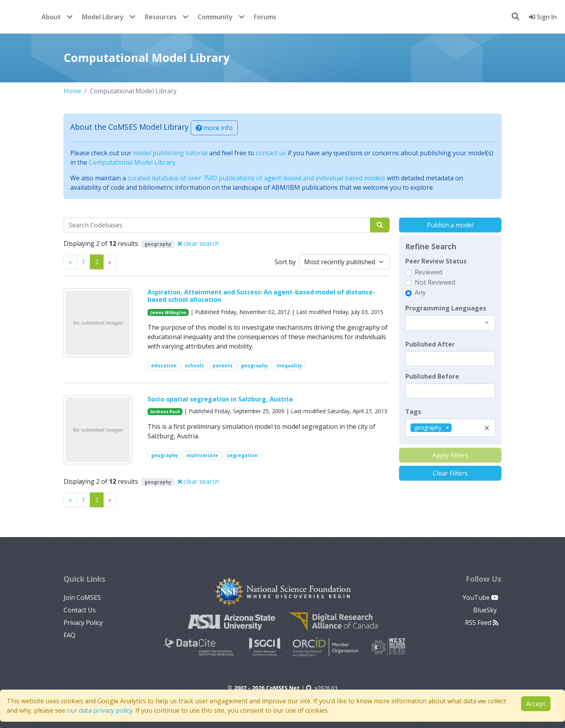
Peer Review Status (436, 261)
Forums (265, 17)
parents (223, 366)
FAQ (69, 635)
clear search (198, 243)
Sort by (285, 262)
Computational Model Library (132, 162)
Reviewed (428, 272)
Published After (430, 344)
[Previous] (70, 262)
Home (72, 91)
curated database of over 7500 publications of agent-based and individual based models (256, 178)
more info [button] (214, 128)
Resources (161, 17)
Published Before (432, 376)
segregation (242, 455)
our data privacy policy (100, 710)
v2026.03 (322, 688)
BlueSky (486, 610)
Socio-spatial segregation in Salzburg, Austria (220, 399)
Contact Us (80, 610)
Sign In (543, 17)
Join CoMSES (82, 597)
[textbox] (450, 359)
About (51, 17)
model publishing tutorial (170, 153)
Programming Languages (446, 308)
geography (254, 366)
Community (215, 17)
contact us (271, 153)
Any (420, 292)
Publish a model (450, 225)
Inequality (289, 366)
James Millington (168, 312)
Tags (413, 412)
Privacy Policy (83, 623)
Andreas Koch (165, 412)
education (164, 366)
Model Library (103, 17)
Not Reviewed (435, 282)
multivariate (202, 455)
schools (194, 366)
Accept (536, 704)
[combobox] (450, 323)
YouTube (480, 597)
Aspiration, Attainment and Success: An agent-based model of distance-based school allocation (261, 296)
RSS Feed (482, 623)
